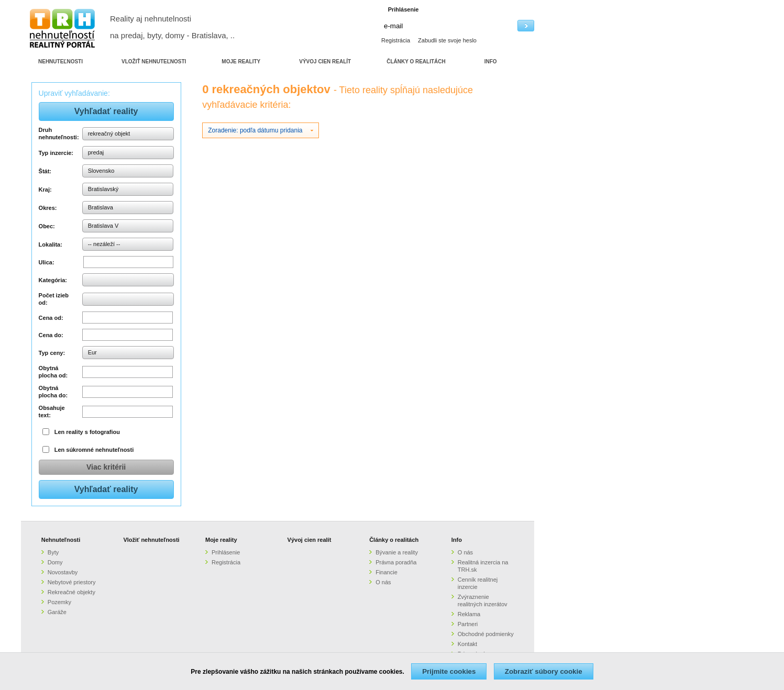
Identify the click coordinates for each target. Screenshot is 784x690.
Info (457, 540)
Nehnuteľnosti (61, 540)
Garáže (57, 612)
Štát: (45, 171)
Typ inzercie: (56, 153)
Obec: (47, 226)
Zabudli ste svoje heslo (447, 40)
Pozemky (59, 602)
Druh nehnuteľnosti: (59, 133)
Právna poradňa (396, 562)
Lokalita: (51, 244)
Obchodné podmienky (486, 634)
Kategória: (53, 280)
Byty (53, 552)
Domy (55, 562)
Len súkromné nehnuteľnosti (94, 450)
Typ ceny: (52, 353)
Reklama (469, 614)
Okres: (48, 208)
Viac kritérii (106, 467)
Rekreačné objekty (71, 592)
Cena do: (51, 335)
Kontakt (467, 644)
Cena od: (51, 318)
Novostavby (63, 572)
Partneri (468, 624)
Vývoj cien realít (310, 540)
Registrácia (396, 40)
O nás (383, 582)
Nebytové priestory (72, 582)
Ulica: (47, 262)
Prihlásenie (226, 552)
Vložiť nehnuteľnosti (151, 540)
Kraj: (45, 190)
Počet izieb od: (54, 299)
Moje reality (221, 540)
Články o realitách (394, 540)
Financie (387, 572)
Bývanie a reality (397, 552)
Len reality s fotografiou (87, 432)
